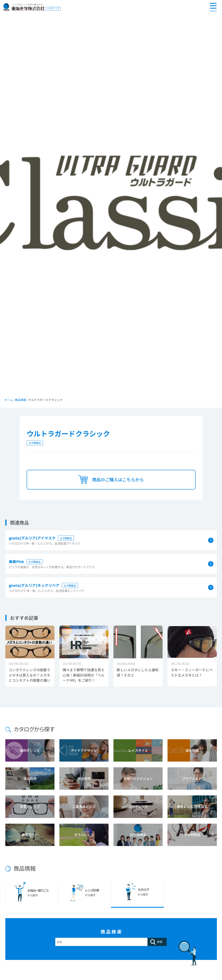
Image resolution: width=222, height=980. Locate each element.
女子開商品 (35, 443)
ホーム (8, 400)
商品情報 (20, 400)
